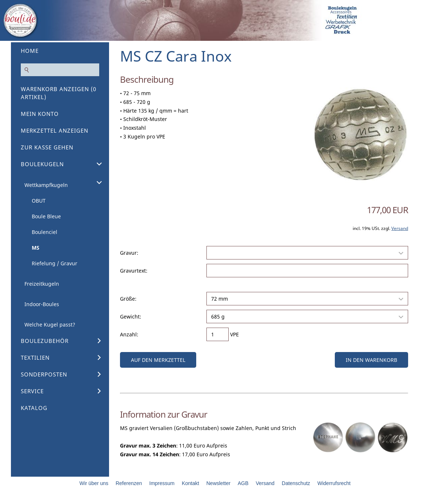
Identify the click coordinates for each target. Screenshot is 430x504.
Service (32, 391)
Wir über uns (94, 483)
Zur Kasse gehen (47, 147)
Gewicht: (131, 317)
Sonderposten (44, 374)
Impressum (162, 483)
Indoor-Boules (42, 304)
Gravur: (129, 253)
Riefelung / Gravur (55, 263)
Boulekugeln (42, 164)
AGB (243, 483)
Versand (400, 228)
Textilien (35, 358)
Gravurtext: (134, 271)
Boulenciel (44, 232)
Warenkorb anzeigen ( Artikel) (59, 93)
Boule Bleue (46, 216)
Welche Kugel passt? (50, 325)
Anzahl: (129, 334)
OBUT (39, 201)
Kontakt (190, 483)
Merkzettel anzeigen (55, 130)
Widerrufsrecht (334, 483)
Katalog (34, 408)
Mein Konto (40, 114)
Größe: (128, 299)
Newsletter (218, 483)
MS (36, 248)
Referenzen (129, 483)
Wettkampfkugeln (46, 185)
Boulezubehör (45, 341)
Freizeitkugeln (42, 284)
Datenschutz (296, 483)
